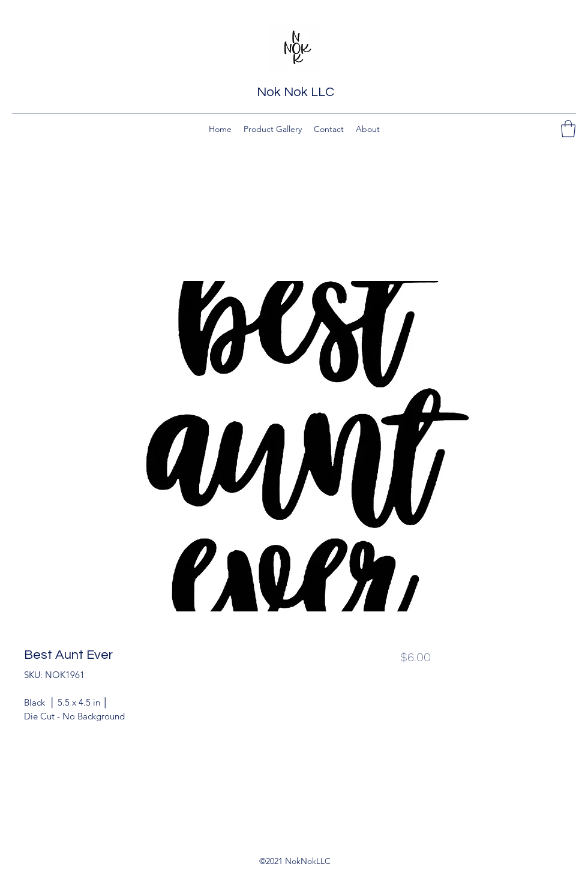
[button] (568, 129)
